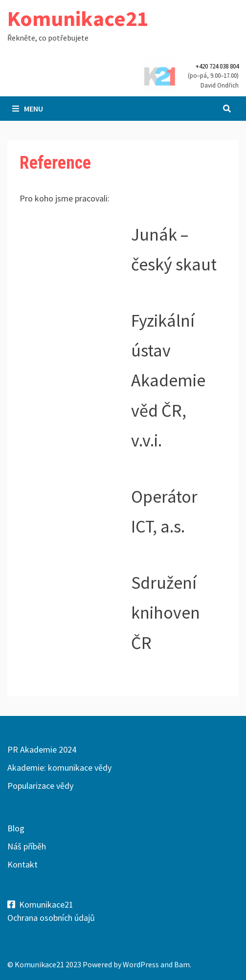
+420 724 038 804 (217, 66)
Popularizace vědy (40, 786)
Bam (182, 964)
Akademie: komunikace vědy (59, 768)
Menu (28, 109)
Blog (16, 828)
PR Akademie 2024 (42, 749)
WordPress (141, 964)
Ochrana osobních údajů (51, 918)
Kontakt (22, 864)
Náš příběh (27, 846)
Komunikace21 (78, 18)
